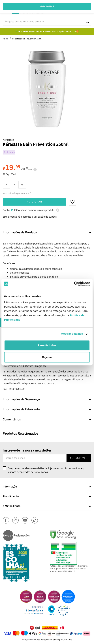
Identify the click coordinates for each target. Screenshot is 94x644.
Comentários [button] (12, 420)
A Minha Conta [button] (12, 506)
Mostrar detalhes (72, 334)
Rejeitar (47, 357)
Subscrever (79, 458)
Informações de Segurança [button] (21, 399)
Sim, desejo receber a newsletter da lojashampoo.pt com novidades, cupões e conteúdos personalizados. (46, 470)
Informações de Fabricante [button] (21, 409)
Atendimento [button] (11, 496)
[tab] (47, 233)
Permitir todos (47, 345)
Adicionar (34, 202)
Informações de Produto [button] (20, 232)
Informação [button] (10, 487)
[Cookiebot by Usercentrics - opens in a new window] (74, 284)
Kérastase (8, 140)
